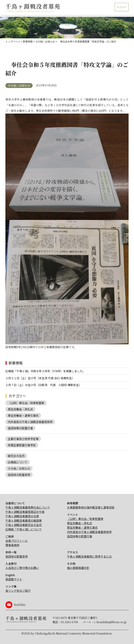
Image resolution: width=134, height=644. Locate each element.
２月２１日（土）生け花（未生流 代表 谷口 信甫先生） (40, 378)
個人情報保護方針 (78, 568)
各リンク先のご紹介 (18, 591)
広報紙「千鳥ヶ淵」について (24, 529)
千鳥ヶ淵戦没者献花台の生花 (24, 525)
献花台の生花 (16, 456)
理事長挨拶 (12, 545)
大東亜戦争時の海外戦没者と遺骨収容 (91, 507)
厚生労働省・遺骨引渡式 (23, 415)
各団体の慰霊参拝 (19, 475)
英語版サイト (14, 579)
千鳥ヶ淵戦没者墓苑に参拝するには (89, 556)
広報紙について (18, 462)
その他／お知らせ (19, 86)
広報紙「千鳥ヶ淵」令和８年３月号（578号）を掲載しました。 (45, 371)
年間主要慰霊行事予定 (22, 445)
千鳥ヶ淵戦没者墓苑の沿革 (22, 516)
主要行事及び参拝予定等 (23, 439)
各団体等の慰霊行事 (20, 428)
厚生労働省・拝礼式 (20, 409)
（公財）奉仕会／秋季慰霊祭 (26, 403)
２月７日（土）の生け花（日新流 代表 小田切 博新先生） (43, 385)
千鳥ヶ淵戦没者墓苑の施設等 (24, 520)
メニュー (122, 7)
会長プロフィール (17, 541)
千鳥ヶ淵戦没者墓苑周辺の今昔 (25, 512)
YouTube (20, 605)
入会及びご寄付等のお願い (22, 568)
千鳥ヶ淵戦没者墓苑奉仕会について (28, 507)
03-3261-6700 (69, 622)
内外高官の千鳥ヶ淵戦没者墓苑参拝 (30, 422)
